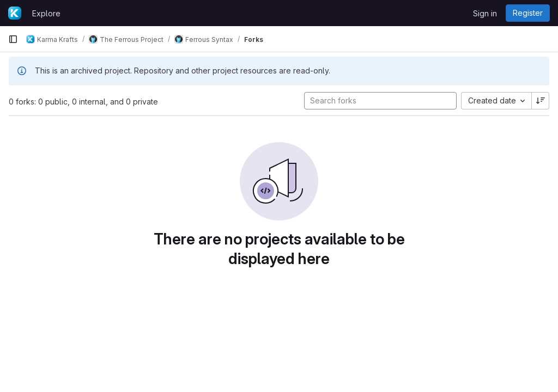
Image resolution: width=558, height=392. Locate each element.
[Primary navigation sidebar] (13, 39)
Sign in (485, 13)
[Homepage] (15, 13)
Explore (46, 13)
